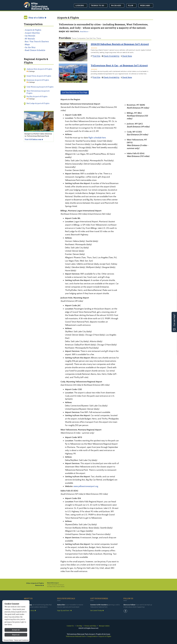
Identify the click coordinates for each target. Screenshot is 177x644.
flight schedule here (97, 138)
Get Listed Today (97, 610)
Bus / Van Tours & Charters (37, 41)
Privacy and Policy (90, 626)
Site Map (79, 626)
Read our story (30, 610)
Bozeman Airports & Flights (38, 80)
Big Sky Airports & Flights (37, 96)
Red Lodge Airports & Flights (38, 103)
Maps (27, 44)
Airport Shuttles (32, 33)
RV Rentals (30, 39)
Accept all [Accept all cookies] (16, 635)
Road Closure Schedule (35, 50)
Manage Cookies (104, 626)
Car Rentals (30, 36)
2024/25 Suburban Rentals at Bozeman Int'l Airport (120, 44)
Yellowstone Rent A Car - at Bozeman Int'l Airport (119, 65)
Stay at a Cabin (37, 18)
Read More (85, 32)
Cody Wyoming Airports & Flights (40, 87)
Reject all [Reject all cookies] (16, 639)
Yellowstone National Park (45, 7)
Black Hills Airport (53, 583)
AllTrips (35, 3)
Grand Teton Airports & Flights (39, 76)
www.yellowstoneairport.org (86, 486)
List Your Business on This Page (75, 92)
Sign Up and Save (64, 610)
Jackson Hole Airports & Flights (39, 69)
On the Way (30, 47)
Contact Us (70, 626)
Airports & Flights (33, 30)
